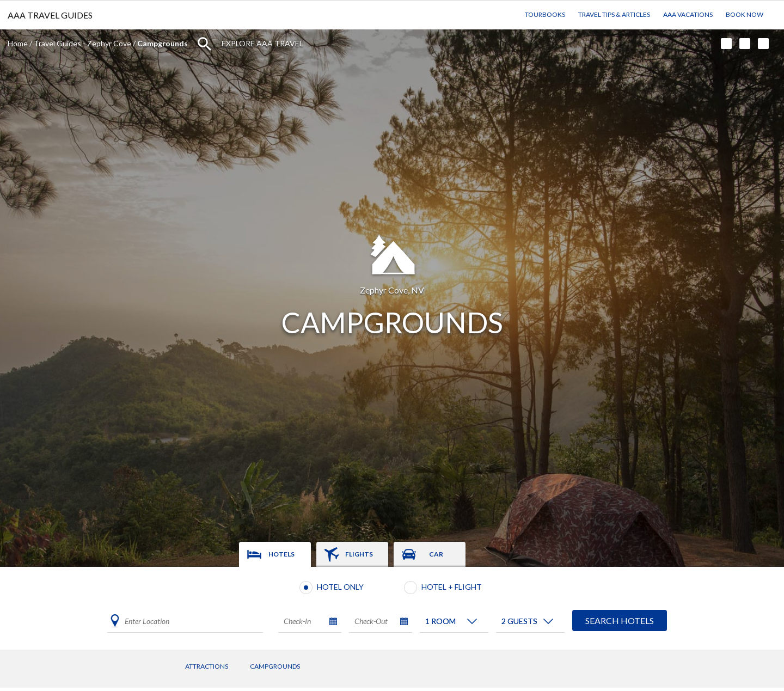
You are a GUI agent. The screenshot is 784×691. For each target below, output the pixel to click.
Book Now (745, 14)
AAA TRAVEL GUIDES (50, 15)
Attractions (207, 666)
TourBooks (545, 14)
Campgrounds (275, 666)
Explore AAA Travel (262, 43)
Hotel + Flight (452, 587)
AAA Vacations (688, 14)
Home (18, 43)
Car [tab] (436, 554)
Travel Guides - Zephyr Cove (82, 43)
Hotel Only (340, 587)
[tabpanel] (392, 608)
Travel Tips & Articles (614, 14)
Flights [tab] (359, 554)
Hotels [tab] (281, 554)
